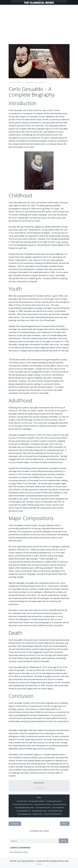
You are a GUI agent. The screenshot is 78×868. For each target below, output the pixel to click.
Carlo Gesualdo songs (55, 811)
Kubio (39, 864)
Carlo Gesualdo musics (39, 811)
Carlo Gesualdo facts (59, 804)
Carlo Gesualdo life (58, 808)
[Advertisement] (39, 23)
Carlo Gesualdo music (23, 811)
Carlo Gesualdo (39, 788)
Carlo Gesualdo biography (36, 801)
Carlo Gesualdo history (43, 808)
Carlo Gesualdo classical (54, 801)
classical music (38, 814)
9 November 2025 (32, 82)
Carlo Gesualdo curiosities (43, 804)
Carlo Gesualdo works (24, 814)
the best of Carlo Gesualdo (53, 814)
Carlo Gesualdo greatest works (24, 808)
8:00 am (43, 82)
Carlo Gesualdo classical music (23, 804)
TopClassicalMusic (16, 82)
